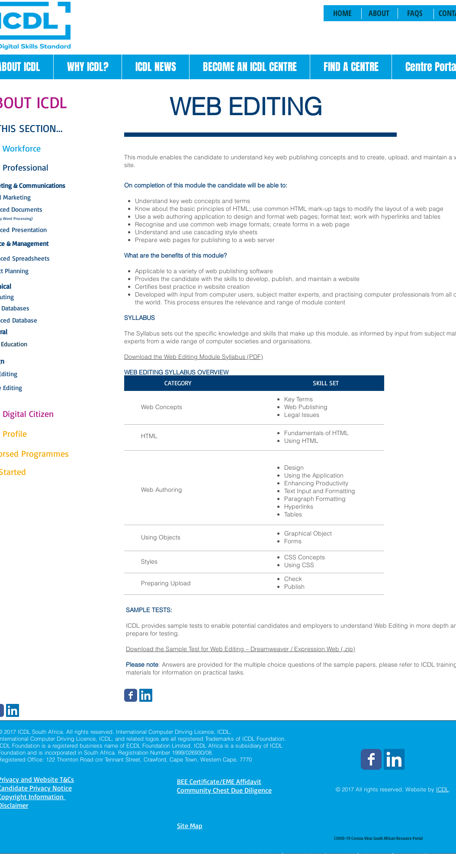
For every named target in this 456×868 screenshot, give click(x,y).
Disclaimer (263, 856)
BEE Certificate (419, 856)
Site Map (190, 826)
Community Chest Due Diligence (224, 790)
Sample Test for (188, 649)
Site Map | (378, 856)
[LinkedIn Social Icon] (146, 695)
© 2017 (345, 789)
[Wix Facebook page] (131, 695)
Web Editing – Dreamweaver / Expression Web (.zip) (283, 649)
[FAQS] (415, 13)
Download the (146, 649)
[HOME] (342, 13)
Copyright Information (320, 856)
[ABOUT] (379, 13)
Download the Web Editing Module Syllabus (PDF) (194, 357)
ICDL (442, 789)
